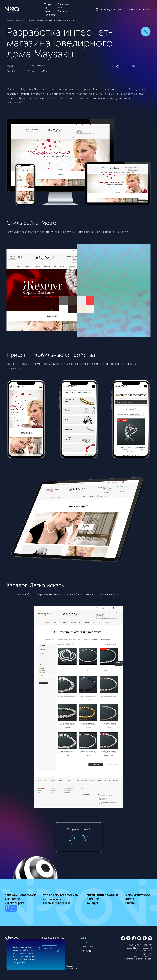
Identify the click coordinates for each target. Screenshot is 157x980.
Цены (84, 938)
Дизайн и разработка (37, 66)
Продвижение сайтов (52, 938)
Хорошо (49, 949)
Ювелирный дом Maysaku (39, 71)
